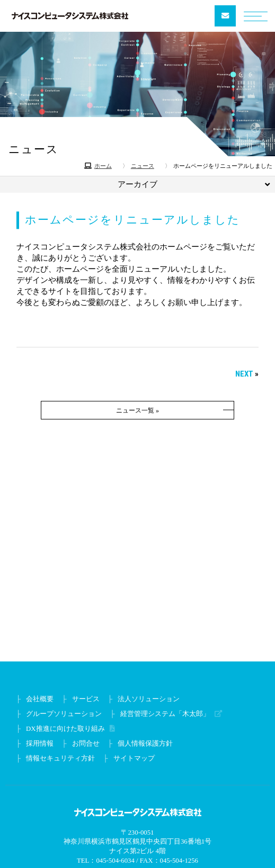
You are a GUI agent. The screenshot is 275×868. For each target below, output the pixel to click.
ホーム (103, 166)
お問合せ (86, 744)
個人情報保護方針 (145, 744)
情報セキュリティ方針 (60, 758)
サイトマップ (134, 758)
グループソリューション (64, 714)
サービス (86, 699)
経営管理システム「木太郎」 (167, 714)
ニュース (143, 166)
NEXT (244, 374)
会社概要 (40, 699)
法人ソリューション (149, 699)
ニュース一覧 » (137, 410)
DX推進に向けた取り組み (67, 729)
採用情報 (40, 744)
